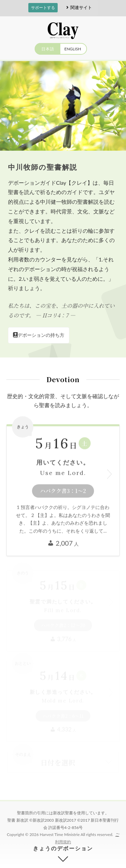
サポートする (43, 8)
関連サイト (78, 8)
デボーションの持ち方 (39, 335)
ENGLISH (73, 49)
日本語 (48, 49)
